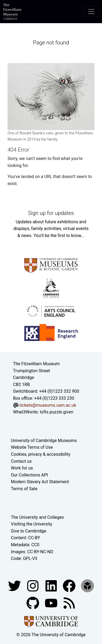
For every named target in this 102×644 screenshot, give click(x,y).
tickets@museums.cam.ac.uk (48, 405)
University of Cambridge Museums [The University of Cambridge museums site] (44, 441)
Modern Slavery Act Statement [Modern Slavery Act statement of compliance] (40, 482)
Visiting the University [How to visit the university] (32, 524)
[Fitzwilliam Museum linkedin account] (70, 585)
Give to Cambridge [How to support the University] (29, 531)
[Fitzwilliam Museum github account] (33, 603)
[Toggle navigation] (91, 12)
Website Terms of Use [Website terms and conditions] (32, 447)
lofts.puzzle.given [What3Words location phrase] (57, 412)
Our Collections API (30, 475)
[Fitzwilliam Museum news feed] (69, 603)
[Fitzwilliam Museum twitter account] (15, 585)
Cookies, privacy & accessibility (41, 454)
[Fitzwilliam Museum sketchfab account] (87, 585)
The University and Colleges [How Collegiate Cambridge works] (37, 517)
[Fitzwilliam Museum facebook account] (52, 585)
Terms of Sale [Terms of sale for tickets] (24, 489)
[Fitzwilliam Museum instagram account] (33, 585)
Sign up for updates (51, 213)
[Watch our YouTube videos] (52, 603)
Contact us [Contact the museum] (21, 461)
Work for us (22, 468)
